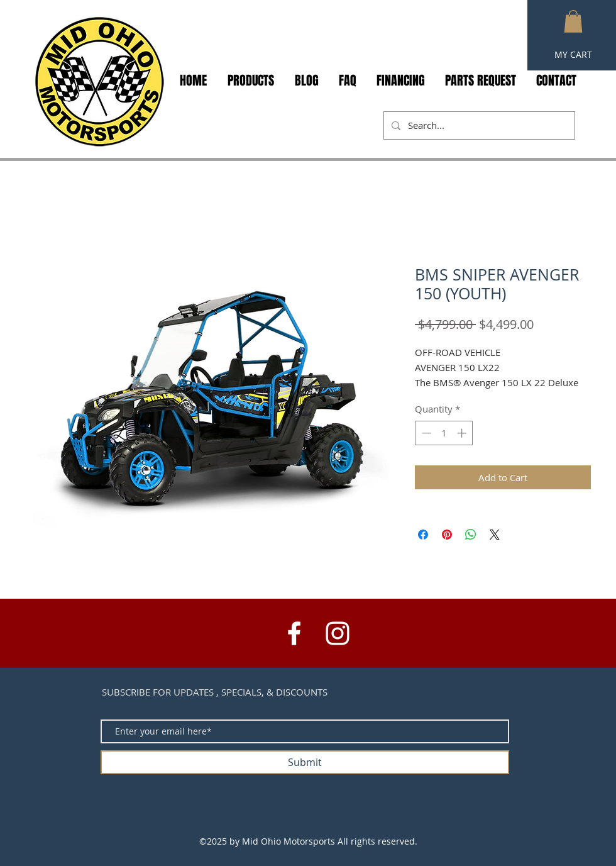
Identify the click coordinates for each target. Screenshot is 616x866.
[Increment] (463, 433)
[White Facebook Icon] (294, 633)
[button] (573, 21)
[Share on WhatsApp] (471, 535)
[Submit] (305, 762)
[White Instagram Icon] (338, 633)
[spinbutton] (444, 433)
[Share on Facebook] (423, 535)
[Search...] (478, 125)
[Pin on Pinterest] (447, 535)
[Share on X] (495, 535)
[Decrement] (425, 433)
